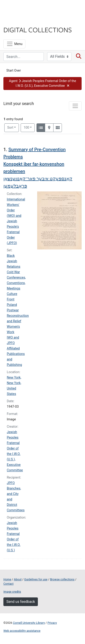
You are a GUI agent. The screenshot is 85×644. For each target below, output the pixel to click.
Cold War (13, 272)
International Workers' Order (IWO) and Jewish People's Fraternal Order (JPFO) (16, 221)
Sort (10, 128)
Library (17, 21)
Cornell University (26, 9)
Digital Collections (38, 30)
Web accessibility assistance (22, 631)
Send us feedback (21, 602)
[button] (42, 84)
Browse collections (62, 579)
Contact (8, 584)
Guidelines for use (36, 579)
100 (29, 127)
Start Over (14, 71)
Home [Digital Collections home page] (7, 579)
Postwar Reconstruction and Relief (18, 316)
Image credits (12, 592)
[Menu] (14, 44)
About (18, 579)
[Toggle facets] (75, 106)
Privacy (52, 623)
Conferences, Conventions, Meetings (16, 283)
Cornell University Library (29, 623)
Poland (12, 305)
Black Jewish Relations (14, 261)
